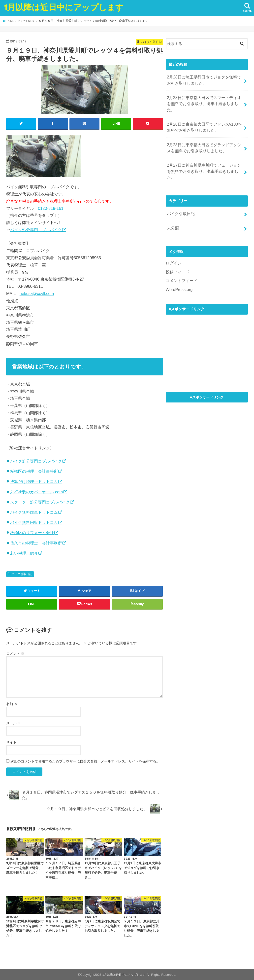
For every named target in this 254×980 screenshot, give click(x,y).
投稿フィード (177, 247)
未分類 (172, 205)
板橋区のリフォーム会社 (32, 532)
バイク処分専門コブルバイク (36, 229)
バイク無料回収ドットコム (34, 522)
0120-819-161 (51, 208)
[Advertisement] (203, 322)
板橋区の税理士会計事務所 (34, 471)
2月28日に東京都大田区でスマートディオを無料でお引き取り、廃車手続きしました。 (203, 98)
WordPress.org (178, 264)
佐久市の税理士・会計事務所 (36, 543)
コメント (15, 653)
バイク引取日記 (22, 574)
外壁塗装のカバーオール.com (36, 491)
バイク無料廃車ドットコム (34, 512)
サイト (11, 742)
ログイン (173, 239)
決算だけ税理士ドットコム (34, 481)
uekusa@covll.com (37, 293)
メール (14, 723)
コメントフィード (181, 255)
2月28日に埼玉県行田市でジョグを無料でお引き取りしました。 (203, 79)
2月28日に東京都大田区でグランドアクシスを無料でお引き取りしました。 (203, 135)
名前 (12, 703)
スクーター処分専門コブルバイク (40, 502)
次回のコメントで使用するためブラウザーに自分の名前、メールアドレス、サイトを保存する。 (85, 761)
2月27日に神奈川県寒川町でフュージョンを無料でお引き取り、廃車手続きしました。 (203, 154)
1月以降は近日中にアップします (64, 7)
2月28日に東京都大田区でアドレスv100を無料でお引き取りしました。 (204, 116)
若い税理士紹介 (24, 553)
